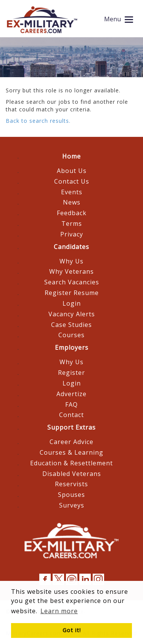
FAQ (71, 404)
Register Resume (72, 293)
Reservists (71, 484)
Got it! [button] (72, 630)
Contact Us (72, 181)
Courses (71, 335)
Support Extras (71, 427)
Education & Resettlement (71, 463)
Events (72, 192)
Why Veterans (71, 271)
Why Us (71, 261)
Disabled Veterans (72, 474)
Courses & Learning (71, 452)
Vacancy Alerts (72, 314)
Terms (72, 224)
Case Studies (71, 325)
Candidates (71, 247)
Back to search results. (38, 121)
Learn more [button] (59, 611)
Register (71, 373)
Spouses (71, 495)
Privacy (72, 234)
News (72, 202)
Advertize (71, 394)
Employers (72, 347)
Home (71, 156)
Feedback (72, 213)
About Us (72, 171)
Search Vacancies (72, 282)
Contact (71, 415)
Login (72, 303)
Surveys (72, 505)
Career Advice (71, 442)
